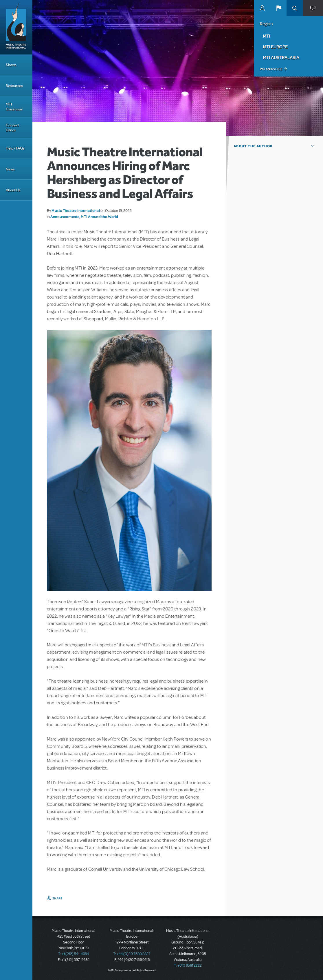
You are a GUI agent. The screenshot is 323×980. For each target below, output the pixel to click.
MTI (266, 36)
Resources (14, 86)
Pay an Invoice (271, 69)
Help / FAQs (15, 148)
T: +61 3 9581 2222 (188, 966)
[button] (278, 8)
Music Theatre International (76, 210)
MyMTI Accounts (262, 8)
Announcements (65, 217)
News (10, 169)
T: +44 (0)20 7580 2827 (132, 954)
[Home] (16, 27)
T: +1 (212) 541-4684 (74, 954)
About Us (13, 190)
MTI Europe (275, 47)
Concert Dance (12, 128)
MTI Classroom (14, 107)
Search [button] (295, 8)
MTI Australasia (281, 57)
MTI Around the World (99, 217)
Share (57, 898)
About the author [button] (253, 146)
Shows (11, 65)
